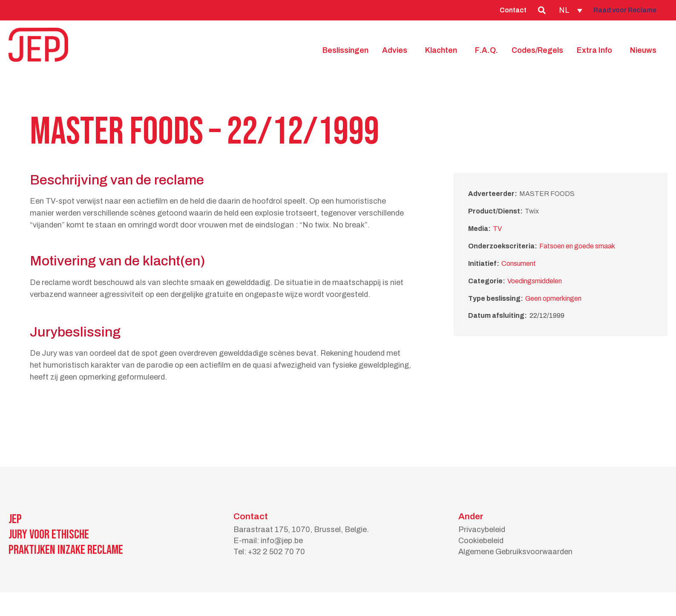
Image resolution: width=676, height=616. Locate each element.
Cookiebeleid (481, 541)
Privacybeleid (482, 530)
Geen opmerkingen (553, 298)
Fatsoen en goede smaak (577, 246)
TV (497, 229)
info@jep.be (282, 541)
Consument (519, 263)
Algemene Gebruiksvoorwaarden (515, 552)
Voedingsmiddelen (535, 281)
